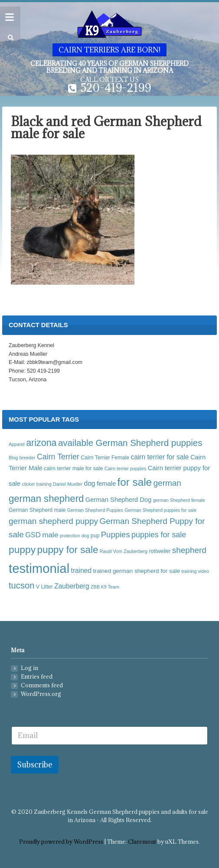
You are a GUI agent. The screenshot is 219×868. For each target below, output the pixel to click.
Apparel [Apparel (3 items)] (17, 444)
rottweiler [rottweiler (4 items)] (160, 551)
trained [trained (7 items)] (82, 571)
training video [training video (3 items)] (195, 571)
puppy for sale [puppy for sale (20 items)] (67, 550)
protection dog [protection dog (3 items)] (75, 536)
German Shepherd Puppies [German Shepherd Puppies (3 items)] (95, 510)
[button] (9, 37)
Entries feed (37, 677)
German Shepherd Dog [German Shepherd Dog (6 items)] (119, 500)
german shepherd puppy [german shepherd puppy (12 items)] (53, 521)
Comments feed (42, 685)
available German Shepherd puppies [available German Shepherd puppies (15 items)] (130, 443)
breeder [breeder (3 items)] (28, 458)
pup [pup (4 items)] (95, 536)
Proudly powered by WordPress (61, 842)
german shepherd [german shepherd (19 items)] (46, 499)
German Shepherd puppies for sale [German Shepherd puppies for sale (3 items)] (160, 510)
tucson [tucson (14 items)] (21, 585)
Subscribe (35, 765)
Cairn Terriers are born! (109, 50)
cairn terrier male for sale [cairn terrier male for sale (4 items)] (73, 468)
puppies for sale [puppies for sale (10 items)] (159, 535)
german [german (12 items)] (167, 483)
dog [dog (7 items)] (90, 483)
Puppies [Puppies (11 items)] (116, 535)
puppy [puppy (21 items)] (22, 549)
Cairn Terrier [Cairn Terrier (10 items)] (58, 457)
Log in (29, 668)
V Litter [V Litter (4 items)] (44, 587)
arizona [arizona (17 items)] (41, 443)
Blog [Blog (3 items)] (13, 458)
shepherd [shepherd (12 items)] (189, 550)
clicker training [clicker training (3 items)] (36, 484)
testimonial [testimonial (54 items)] (39, 568)
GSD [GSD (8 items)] (33, 535)
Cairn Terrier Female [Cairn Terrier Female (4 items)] (105, 458)
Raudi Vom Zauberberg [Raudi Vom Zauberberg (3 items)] (124, 551)
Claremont (142, 842)
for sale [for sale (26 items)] (135, 482)
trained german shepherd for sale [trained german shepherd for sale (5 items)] (137, 571)
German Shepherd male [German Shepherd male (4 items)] (37, 510)
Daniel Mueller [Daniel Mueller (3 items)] (68, 484)
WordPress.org (41, 694)
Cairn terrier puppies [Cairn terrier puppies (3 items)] (126, 468)
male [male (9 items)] (50, 535)
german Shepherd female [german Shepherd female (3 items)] (179, 500)
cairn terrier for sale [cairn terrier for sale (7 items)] (160, 457)
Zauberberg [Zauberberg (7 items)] (72, 586)
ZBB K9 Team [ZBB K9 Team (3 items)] (105, 587)
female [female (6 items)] (106, 484)
